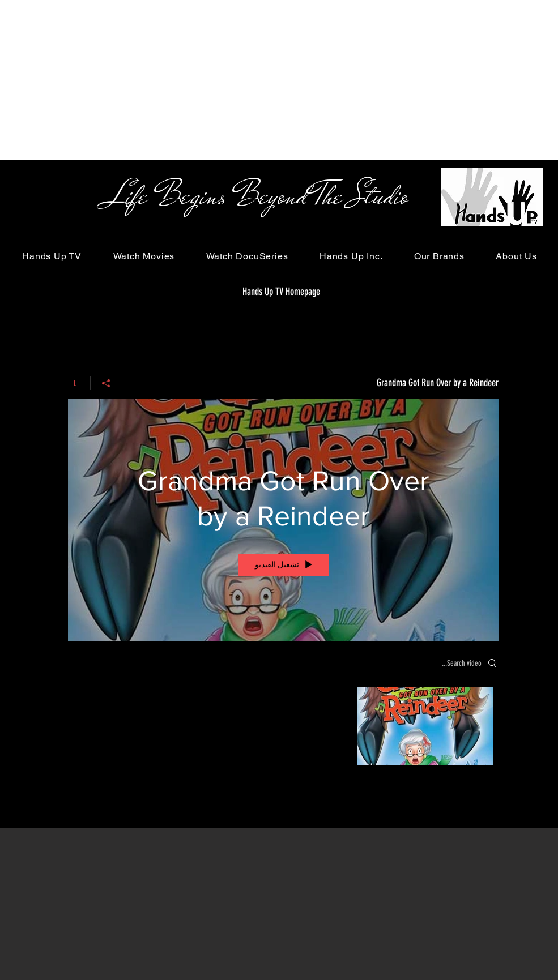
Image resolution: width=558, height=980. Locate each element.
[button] (52, 256)
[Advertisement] (138, 79)
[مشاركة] (106, 383)
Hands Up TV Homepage (281, 292)
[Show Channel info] (79, 383)
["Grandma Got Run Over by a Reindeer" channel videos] (283, 729)
